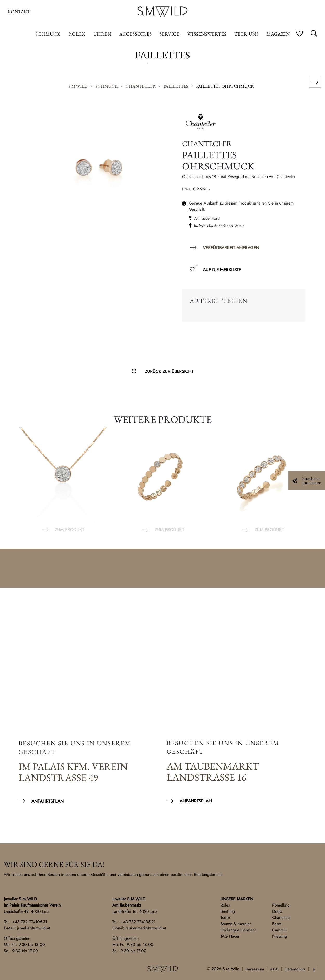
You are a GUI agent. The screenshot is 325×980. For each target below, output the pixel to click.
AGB (274, 969)
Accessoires (136, 34)
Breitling (228, 911)
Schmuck (48, 34)
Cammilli (280, 930)
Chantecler (282, 918)
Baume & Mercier (236, 924)
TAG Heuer (230, 936)
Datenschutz (295, 969)
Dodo (277, 911)
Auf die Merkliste (222, 270)
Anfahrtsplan (48, 801)
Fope (277, 924)
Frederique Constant (238, 930)
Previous (10, 480)
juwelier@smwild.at (34, 928)
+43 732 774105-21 (138, 922)
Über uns (246, 34)
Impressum (255, 969)
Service (170, 34)
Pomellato (281, 905)
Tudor (225, 918)
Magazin (278, 34)
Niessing (280, 936)
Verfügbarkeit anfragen (231, 248)
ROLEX (77, 34)
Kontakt (19, 12)
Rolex (225, 905)
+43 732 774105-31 (30, 922)
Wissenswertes (207, 34)
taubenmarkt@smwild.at (146, 928)
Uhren (102, 34)
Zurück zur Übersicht (169, 371)
